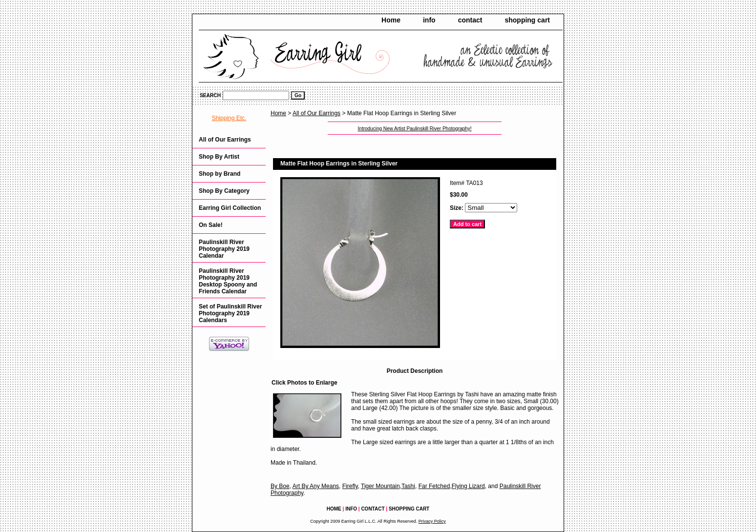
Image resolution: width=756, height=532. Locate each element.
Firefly (350, 486)
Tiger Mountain (380, 486)
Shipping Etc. (229, 118)
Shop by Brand (220, 174)
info (429, 20)
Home (391, 20)
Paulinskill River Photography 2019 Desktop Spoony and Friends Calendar (228, 281)
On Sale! (211, 225)
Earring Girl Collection (230, 208)
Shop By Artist (219, 157)
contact (470, 20)
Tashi (408, 486)
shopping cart (527, 20)
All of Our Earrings (316, 113)
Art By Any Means (316, 486)
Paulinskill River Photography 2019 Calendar (224, 249)
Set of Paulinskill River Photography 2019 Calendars (230, 313)
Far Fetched (434, 486)
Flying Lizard (468, 486)
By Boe (280, 486)
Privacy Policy (432, 521)
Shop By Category (224, 191)
